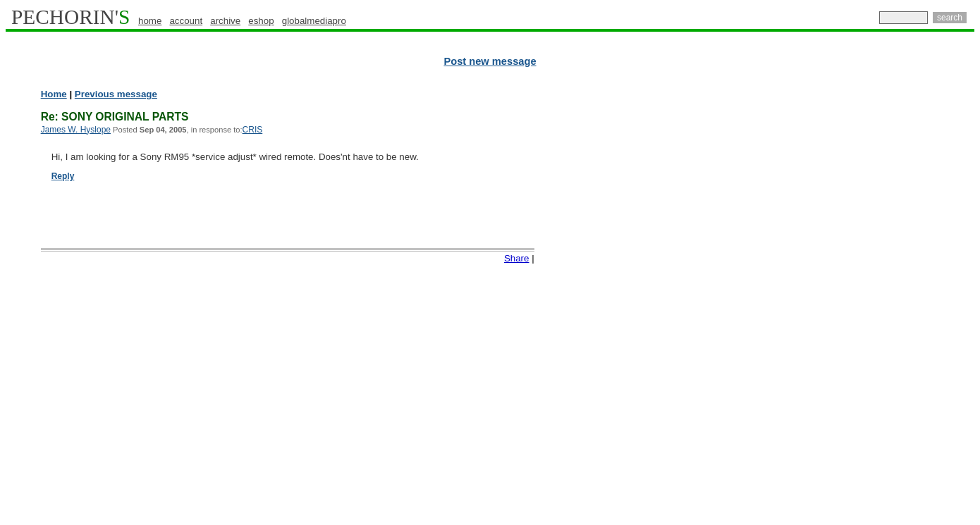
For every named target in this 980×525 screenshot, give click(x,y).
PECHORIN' (71, 17)
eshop (261, 21)
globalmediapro (314, 21)
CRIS (253, 130)
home (150, 21)
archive (225, 21)
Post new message (490, 61)
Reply (63, 176)
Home (54, 94)
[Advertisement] (913, 303)
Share (517, 258)
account (186, 21)
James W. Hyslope (76, 130)
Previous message (116, 94)
